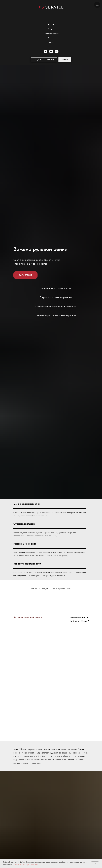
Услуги (51, 29)
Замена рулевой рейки (62, 589)
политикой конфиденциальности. (27, 865)
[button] (44, 60)
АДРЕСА (51, 24)
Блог (51, 42)
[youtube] (51, 51)
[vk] (46, 51)
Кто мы (51, 38)
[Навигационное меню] (97, 5)
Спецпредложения (51, 33)
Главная (51, 20)
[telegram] (57, 51)
